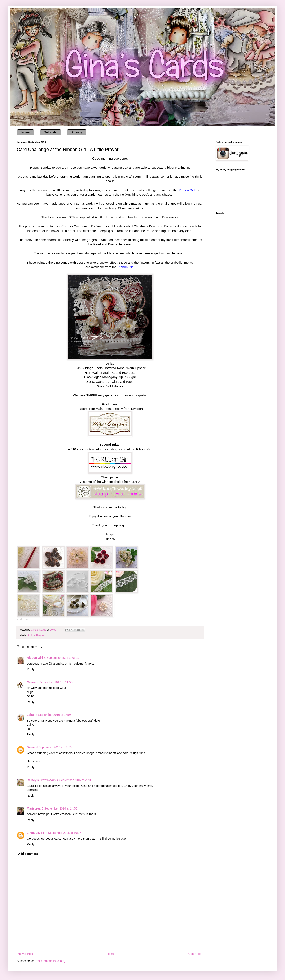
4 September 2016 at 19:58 (54, 747)
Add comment (28, 854)
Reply (31, 669)
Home (25, 132)
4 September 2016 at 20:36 (75, 780)
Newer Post (25, 954)
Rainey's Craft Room (41, 780)
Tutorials (51, 132)
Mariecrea (34, 808)
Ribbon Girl (35, 658)
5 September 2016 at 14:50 (60, 808)
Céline (31, 682)
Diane (31, 747)
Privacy (77, 132)
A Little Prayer (36, 635)
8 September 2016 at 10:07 (63, 833)
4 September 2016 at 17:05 (54, 715)
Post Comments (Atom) (50, 961)
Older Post (195, 954)
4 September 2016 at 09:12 (62, 658)
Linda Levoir (36, 833)
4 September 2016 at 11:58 (55, 682)
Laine (31, 715)
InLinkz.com (22, 619)
